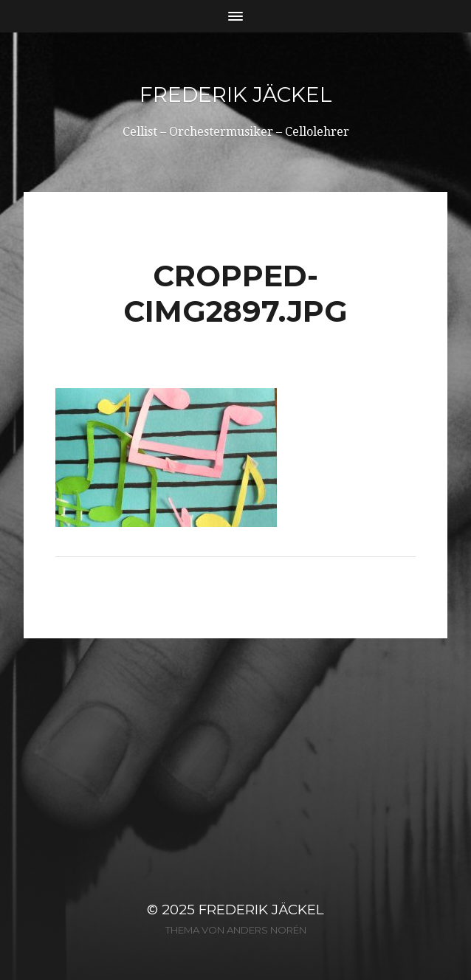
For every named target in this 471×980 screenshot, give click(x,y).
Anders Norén (267, 930)
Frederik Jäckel (236, 94)
